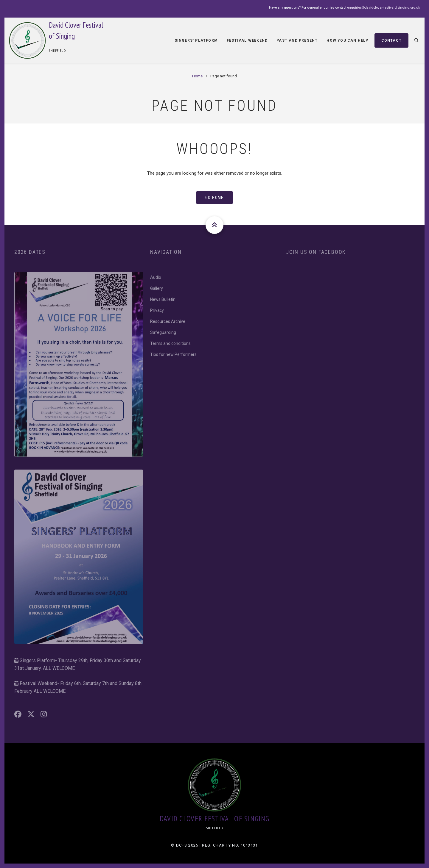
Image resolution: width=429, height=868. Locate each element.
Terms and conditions (170, 343)
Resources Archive (168, 321)
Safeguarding (163, 332)
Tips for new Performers (173, 354)
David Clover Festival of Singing (215, 819)
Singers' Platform (196, 40)
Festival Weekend (247, 40)
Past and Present (297, 40)
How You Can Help (347, 40)
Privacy (157, 310)
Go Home (214, 198)
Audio (156, 277)
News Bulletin (163, 299)
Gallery (157, 288)
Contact (391, 40)
